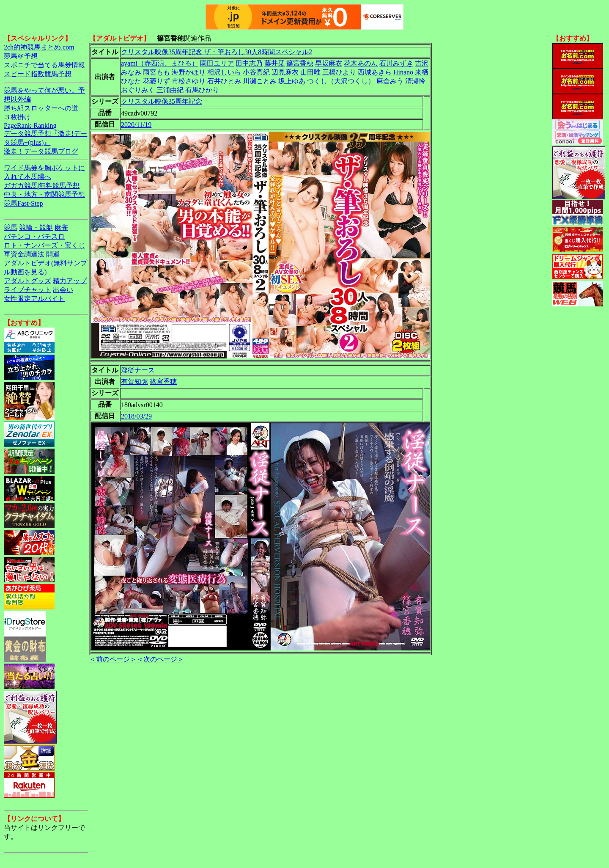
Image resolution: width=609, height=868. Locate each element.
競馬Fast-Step (23, 203)
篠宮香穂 (300, 63)
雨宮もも (156, 72)
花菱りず (156, 81)
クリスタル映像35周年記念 (162, 101)
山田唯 (310, 72)
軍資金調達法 (24, 254)
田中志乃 (249, 63)
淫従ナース (138, 370)
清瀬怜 (415, 81)
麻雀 (61, 227)
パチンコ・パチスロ (34, 236)
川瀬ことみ (260, 81)
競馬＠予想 (21, 56)
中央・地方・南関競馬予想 (44, 194)
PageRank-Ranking (30, 125)
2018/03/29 (136, 416)
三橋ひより (339, 72)
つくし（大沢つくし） (341, 81)
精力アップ (70, 281)
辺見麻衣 (285, 72)
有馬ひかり (202, 90)
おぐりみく (138, 90)
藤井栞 (274, 63)
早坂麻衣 (329, 63)
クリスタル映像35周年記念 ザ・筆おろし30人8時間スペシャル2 (217, 52)
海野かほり (189, 72)
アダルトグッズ (27, 281)
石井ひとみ (224, 81)
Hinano (403, 72)
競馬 (11, 227)
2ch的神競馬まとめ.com (39, 47)
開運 (53, 254)
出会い (63, 290)
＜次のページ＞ (160, 659)
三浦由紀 (170, 90)
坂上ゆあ (292, 81)
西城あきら (375, 72)
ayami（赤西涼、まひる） (160, 63)
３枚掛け (17, 117)
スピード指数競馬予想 (38, 74)
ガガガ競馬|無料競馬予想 (42, 186)
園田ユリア (217, 63)
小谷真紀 (256, 72)
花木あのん (361, 63)
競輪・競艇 (36, 227)
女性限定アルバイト (34, 299)
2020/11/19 (136, 125)
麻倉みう (390, 81)
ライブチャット (27, 290)
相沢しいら (224, 72)
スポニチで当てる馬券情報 (44, 65)
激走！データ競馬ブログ (41, 151)
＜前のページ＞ (113, 659)
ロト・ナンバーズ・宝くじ (44, 245)
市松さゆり (189, 81)
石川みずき (396, 63)
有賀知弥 (134, 382)
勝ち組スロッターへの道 (41, 108)
